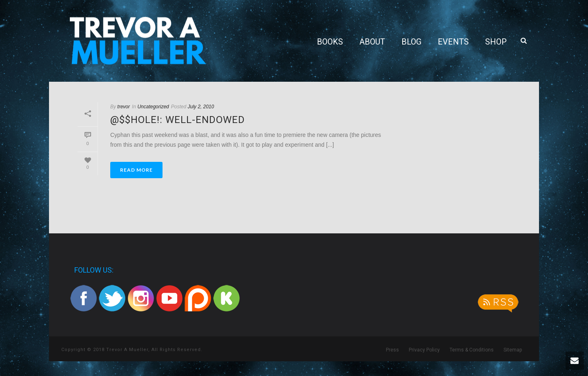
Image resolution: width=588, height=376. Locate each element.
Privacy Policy (424, 350)
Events (453, 42)
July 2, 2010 (201, 107)
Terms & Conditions (472, 350)
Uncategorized (153, 107)
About (372, 42)
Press (392, 350)
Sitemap (513, 350)
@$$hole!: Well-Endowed (178, 120)
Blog (411, 42)
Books (330, 42)
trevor (124, 107)
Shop (496, 42)
